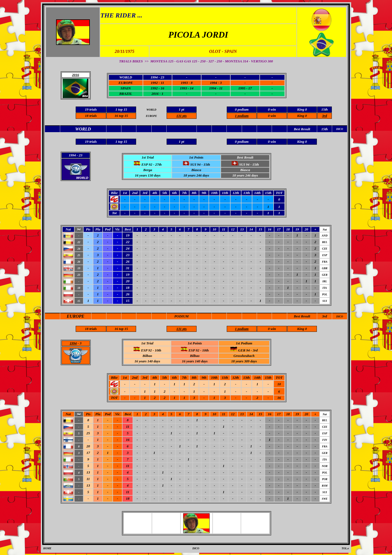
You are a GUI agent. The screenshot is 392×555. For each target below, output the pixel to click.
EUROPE (126, 83)
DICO (340, 316)
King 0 (302, 116)
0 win (272, 116)
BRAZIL (126, 94)
